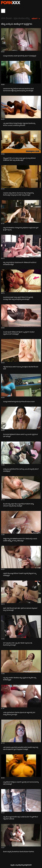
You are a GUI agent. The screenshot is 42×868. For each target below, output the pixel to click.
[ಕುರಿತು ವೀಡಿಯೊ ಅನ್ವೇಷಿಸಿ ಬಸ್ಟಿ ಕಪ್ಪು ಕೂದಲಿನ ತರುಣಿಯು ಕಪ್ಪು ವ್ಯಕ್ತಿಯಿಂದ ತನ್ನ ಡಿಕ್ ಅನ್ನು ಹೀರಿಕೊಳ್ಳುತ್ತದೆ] (21, 661)
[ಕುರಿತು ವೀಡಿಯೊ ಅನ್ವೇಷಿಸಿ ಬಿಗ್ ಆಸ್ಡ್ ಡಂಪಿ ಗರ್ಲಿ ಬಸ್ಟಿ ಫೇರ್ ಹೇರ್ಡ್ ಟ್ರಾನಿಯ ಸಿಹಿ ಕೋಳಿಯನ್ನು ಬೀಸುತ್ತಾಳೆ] (21, 627)
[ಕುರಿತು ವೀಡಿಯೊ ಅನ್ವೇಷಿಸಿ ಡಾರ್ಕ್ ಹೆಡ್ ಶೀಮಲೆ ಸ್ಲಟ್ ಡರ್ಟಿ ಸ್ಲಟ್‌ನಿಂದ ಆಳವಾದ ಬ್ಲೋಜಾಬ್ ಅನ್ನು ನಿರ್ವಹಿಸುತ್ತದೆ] (21, 592)
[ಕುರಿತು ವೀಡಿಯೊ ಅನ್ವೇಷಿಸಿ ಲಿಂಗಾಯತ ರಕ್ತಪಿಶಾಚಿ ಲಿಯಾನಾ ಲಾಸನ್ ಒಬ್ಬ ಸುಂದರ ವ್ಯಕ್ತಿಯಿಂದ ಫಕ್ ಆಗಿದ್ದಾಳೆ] (21, 418)
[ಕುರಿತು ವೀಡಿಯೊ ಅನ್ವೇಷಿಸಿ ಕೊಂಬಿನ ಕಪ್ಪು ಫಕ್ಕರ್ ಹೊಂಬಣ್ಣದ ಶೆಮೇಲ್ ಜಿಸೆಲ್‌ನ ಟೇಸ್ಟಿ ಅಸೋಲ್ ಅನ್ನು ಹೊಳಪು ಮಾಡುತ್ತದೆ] (21, 487)
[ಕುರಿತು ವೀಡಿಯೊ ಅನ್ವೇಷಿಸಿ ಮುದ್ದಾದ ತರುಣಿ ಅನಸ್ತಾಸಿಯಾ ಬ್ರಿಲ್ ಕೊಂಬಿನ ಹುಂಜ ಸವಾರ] (21, 385)
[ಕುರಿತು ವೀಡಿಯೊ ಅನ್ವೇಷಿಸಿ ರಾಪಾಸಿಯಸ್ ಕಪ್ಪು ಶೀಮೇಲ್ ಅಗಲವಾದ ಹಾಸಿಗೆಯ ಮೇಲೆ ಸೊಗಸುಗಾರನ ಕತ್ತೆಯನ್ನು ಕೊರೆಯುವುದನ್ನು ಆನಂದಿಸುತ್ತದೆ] (21, 72)
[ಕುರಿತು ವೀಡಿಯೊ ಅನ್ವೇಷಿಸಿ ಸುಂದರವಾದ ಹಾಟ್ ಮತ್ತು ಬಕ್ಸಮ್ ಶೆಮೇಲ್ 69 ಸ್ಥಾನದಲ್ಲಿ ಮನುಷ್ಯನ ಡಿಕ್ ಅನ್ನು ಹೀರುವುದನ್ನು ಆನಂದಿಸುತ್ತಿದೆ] (21, 281)
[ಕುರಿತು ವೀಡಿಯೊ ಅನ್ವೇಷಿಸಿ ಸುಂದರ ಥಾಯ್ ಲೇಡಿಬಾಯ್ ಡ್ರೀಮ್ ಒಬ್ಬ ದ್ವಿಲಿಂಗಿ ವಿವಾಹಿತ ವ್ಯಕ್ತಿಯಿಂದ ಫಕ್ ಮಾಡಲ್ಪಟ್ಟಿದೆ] (21, 316)
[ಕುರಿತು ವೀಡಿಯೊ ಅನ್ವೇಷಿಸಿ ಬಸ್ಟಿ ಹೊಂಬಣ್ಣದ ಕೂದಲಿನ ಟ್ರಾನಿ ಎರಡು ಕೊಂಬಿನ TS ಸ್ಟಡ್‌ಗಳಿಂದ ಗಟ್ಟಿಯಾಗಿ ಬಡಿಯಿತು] (21, 800)
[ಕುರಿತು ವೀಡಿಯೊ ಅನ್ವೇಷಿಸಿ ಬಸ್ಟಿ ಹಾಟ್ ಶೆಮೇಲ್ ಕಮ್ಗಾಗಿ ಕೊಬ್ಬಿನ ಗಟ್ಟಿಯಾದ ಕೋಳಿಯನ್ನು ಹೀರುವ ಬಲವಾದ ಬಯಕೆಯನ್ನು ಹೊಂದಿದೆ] (21, 107)
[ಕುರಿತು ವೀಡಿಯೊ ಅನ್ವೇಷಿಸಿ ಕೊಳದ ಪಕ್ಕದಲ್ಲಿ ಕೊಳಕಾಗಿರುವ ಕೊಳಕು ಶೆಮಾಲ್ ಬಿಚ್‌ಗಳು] (21, 835)
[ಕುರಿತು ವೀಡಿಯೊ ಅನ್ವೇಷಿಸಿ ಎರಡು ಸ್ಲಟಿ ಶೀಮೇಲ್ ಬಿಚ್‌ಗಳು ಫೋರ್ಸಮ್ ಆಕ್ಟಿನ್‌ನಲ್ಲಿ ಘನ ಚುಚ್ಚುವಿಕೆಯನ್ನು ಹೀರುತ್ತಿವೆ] (21, 696)
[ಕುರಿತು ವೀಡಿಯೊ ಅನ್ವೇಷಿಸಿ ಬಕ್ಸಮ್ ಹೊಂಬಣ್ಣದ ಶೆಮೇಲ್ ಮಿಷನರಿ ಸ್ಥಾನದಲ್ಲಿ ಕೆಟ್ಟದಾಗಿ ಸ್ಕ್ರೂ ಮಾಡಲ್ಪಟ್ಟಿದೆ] (21, 557)
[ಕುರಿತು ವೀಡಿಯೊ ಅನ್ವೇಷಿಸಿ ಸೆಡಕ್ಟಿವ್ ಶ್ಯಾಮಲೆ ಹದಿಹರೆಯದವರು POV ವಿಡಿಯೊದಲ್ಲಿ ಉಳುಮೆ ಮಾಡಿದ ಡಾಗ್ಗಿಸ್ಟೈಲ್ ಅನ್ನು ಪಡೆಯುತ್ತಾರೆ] (21, 522)
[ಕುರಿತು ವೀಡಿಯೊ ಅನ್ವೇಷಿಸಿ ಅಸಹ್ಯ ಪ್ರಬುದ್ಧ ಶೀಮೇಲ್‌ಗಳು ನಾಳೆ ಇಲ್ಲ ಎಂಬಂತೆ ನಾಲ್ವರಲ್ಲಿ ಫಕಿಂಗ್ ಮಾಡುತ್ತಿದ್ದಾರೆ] (21, 453)
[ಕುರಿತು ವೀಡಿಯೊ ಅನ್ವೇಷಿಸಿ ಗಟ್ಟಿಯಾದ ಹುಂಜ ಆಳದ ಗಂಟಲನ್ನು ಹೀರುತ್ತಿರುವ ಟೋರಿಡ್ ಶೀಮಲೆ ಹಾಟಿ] (21, 350)
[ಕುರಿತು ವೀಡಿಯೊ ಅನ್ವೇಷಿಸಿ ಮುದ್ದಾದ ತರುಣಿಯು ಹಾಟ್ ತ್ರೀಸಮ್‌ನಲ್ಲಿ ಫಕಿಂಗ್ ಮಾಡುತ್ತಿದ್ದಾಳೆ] (21, 39)
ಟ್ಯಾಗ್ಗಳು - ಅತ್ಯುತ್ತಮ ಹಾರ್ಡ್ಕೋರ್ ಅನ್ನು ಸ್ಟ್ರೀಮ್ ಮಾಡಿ (11, 3)
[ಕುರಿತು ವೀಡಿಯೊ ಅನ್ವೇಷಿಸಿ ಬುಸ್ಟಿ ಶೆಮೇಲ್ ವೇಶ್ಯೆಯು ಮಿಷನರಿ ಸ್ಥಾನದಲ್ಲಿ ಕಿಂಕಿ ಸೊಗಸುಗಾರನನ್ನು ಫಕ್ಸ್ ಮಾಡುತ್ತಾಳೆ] (21, 766)
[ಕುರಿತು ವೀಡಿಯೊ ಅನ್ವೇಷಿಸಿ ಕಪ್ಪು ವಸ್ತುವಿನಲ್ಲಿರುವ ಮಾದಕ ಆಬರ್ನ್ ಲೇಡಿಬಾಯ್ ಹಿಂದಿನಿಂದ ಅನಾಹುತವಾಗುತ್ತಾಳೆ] (21, 246)
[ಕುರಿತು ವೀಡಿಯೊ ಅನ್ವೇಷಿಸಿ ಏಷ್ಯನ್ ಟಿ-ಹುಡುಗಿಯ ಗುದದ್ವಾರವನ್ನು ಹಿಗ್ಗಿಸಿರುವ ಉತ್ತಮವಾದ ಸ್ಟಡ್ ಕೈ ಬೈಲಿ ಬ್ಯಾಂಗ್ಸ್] (21, 211)
